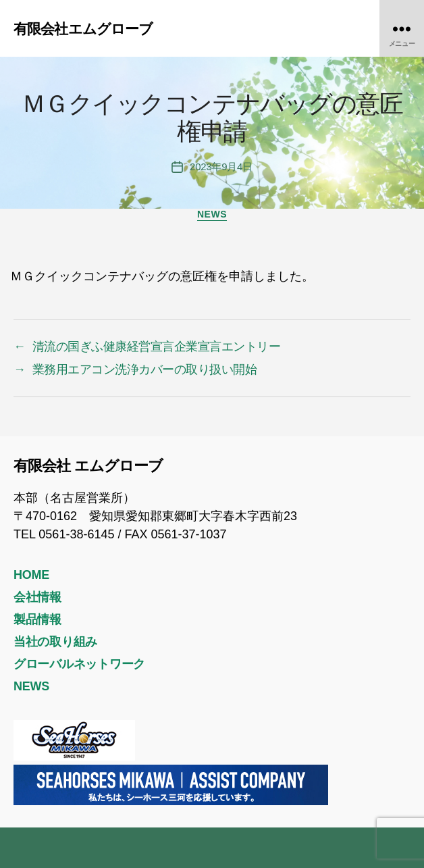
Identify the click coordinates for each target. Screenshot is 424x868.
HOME (31, 575)
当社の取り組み (55, 642)
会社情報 (37, 597)
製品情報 (37, 619)
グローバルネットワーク (79, 664)
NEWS (212, 214)
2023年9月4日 (221, 167)
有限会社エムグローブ (83, 29)
